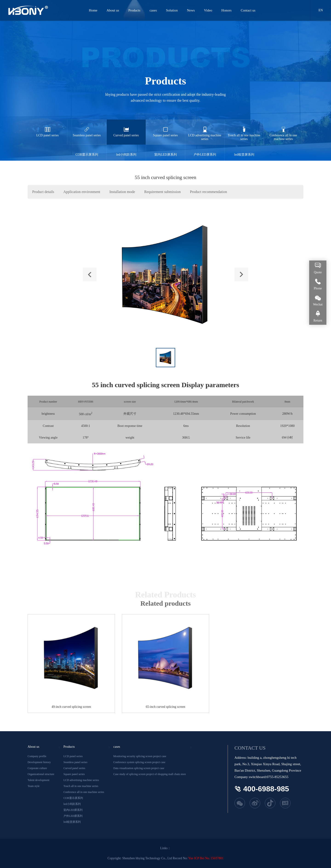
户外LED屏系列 (205, 150)
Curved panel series (126, 128)
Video (208, 10)
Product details (43, 192)
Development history (39, 762)
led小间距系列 (126, 150)
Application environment (82, 192)
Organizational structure (41, 774)
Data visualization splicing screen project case (139, 768)
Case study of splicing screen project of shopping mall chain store (150, 774)
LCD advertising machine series (205, 130)
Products (135, 10)
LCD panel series (48, 128)
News (191, 10)
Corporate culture (37, 768)
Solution (172, 10)
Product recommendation (208, 192)
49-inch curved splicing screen (71, 707)
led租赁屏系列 (244, 150)
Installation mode (122, 192)
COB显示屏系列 (87, 150)
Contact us (248, 10)
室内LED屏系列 (165, 150)
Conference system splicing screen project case (139, 762)
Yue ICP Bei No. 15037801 (206, 858)
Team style (34, 786)
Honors (227, 10)
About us (113, 10)
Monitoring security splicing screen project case (140, 756)
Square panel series (165, 128)
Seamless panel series (87, 128)
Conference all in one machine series (283, 130)
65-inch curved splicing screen (165, 707)
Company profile (37, 756)
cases (154, 10)
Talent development (39, 780)
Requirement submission (162, 192)
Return (318, 321)
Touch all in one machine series (244, 130)
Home (93, 10)
